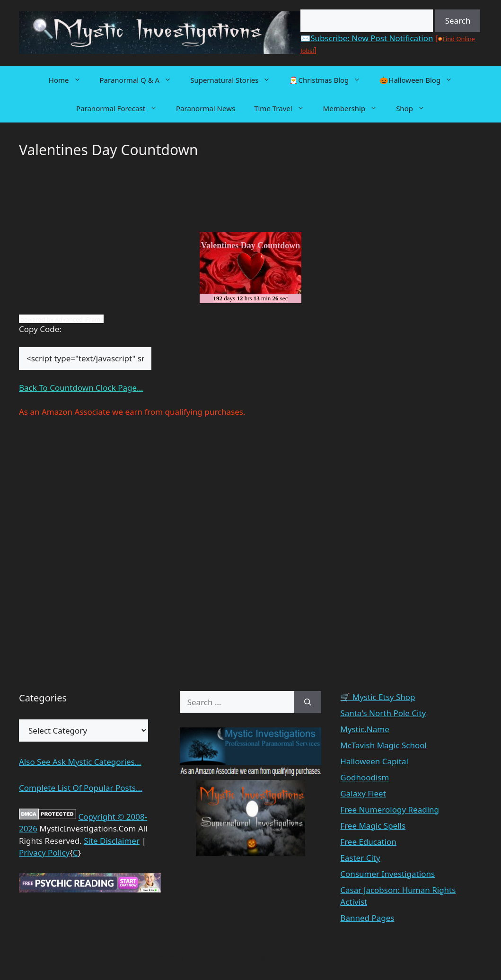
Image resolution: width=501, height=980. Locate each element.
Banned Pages (367, 918)
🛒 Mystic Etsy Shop (378, 697)
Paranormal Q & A (141, 80)
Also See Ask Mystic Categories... (80, 762)
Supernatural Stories (235, 80)
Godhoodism (365, 777)
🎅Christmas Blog (330, 80)
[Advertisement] (95, 198)
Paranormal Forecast (121, 108)
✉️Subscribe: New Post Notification (367, 38)
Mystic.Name (365, 729)
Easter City (360, 858)
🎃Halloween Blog (421, 80)
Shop (415, 108)
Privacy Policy (44, 853)
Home (70, 80)
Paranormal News (206, 108)
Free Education (368, 842)
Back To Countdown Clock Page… (81, 388)
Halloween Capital (374, 761)
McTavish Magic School (383, 745)
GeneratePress (318, 958)
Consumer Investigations (387, 874)
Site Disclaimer (112, 841)
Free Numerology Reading (390, 809)
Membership (355, 108)
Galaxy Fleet (363, 793)
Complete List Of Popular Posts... (81, 788)
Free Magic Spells (373, 826)
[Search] (308, 702)
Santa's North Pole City (383, 713)
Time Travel (284, 108)
